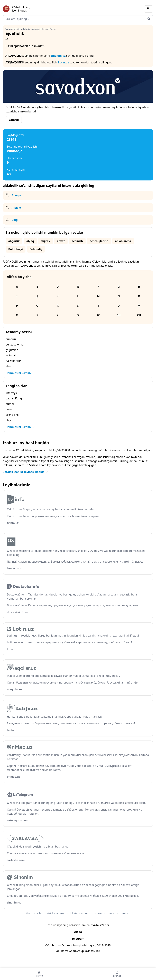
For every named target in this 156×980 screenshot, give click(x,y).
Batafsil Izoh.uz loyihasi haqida (26, 472)
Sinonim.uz (58, 56)
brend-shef (13, 415)
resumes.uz (113, 913)
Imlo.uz (7, 465)
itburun (10, 366)
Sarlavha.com (38, 465)
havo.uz (125, 913)
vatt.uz (89, 913)
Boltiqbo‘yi (16, 249)
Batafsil (14, 120)
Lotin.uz (63, 62)
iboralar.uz (100, 913)
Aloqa (78, 932)
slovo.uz (64, 913)
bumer (10, 404)
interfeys (11, 393)
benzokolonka (15, 344)
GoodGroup (76, 951)
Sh (119, 315)
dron (9, 409)
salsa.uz (41, 913)
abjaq (30, 241)
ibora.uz (31, 913)
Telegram (78, 939)
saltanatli (11, 355)
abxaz (61, 241)
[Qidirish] (149, 19)
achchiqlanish (99, 241)
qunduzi (11, 339)
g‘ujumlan (12, 350)
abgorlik (14, 241)
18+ (98, 951)
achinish (77, 241)
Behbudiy (36, 249)
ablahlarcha (123, 241)
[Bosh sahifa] (40, 9)
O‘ (78, 315)
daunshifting (14, 398)
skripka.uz (53, 913)
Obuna (60, 951)
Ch (139, 315)
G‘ (98, 315)
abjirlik (45, 241)
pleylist (10, 420)
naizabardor (13, 361)
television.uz (77, 913)
